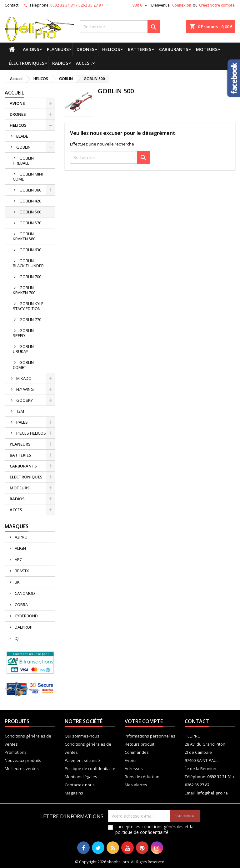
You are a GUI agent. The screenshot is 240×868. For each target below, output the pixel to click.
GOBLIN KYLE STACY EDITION (28, 306)
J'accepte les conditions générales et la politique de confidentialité (154, 830)
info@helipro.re (212, 793)
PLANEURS (58, 49)
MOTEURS (207, 49)
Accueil (14, 93)
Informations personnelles (150, 736)
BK (17, 582)
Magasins (74, 793)
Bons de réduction (142, 777)
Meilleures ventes (22, 768)
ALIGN (20, 548)
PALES (22, 422)
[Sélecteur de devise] (141, 5)
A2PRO (21, 537)
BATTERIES (140, 49)
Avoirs (131, 760)
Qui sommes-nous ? (83, 736)
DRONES (85, 49)
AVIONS (31, 49)
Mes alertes (136, 785)
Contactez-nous (80, 785)
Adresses (134, 768)
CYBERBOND (26, 616)
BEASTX (21, 571)
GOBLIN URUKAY (23, 349)
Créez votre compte (217, 5)
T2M (20, 411)
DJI (17, 638)
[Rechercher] (120, 27)
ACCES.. (84, 63)
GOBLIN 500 (30, 212)
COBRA (21, 605)
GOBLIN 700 (30, 277)
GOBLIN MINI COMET (28, 176)
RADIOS (60, 63)
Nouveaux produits (23, 760)
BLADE (22, 136)
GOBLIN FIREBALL (23, 161)
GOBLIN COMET (23, 365)
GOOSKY (25, 400)
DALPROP (23, 627)
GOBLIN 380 (30, 190)
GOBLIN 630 (30, 250)
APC (18, 559)
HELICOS (111, 49)
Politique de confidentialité (90, 768)
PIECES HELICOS (31, 433)
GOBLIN (23, 147)
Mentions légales (81, 777)
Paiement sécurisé (82, 760)
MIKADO (24, 378)
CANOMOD (24, 593)
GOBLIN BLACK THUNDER (28, 263)
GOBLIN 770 (30, 319)
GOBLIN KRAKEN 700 (24, 290)
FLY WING (25, 389)
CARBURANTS (174, 49)
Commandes (137, 752)
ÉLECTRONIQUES (27, 63)
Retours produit (140, 744)
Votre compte (144, 721)
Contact (12, 5)
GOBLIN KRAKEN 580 (24, 236)
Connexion (182, 5)
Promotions (16, 752)
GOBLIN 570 (30, 223)
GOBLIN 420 (30, 201)
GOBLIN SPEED (23, 333)
